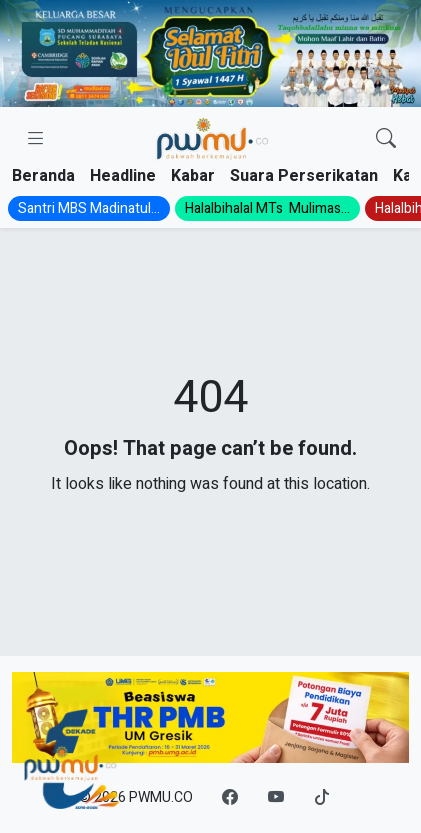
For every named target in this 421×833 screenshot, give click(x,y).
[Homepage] (211, 139)
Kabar (193, 176)
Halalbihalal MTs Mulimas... (267, 208)
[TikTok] (322, 798)
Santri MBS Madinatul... (89, 208)
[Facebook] (230, 798)
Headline (123, 176)
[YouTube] (276, 798)
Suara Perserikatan (304, 176)
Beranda (43, 176)
